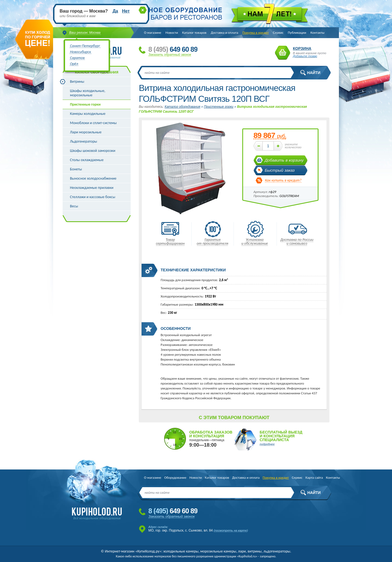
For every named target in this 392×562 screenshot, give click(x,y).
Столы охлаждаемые (87, 160)
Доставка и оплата (224, 33)
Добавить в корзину (284, 160)
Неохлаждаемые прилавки (92, 188)
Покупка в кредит (256, 33)
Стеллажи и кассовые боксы (93, 197)
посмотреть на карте (231, 530)
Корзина (283, 53)
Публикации (297, 33)
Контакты (317, 33)
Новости (172, 33)
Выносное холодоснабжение (93, 178)
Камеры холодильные (88, 114)
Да (115, 11)
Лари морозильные (86, 132)
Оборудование (175, 477)
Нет (126, 11)
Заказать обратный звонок (170, 55)
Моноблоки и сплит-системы (93, 123)
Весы (74, 206)
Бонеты (76, 169)
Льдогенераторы (84, 141)
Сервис (278, 33)
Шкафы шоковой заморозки (93, 151)
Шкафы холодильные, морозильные (88, 93)
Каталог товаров (194, 33)
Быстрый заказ (280, 170)
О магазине (153, 33)
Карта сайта (314, 477)
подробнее (267, 444)
